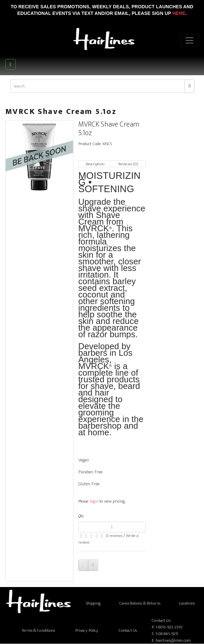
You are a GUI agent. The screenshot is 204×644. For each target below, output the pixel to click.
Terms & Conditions (38, 630)
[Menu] (189, 40)
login (94, 501)
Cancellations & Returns (140, 603)
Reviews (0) (128, 164)
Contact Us (128, 630)
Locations (187, 603)
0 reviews (114, 536)
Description (95, 164)
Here (179, 13)
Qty (81, 516)
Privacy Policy (87, 630)
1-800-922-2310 (169, 627)
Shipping (93, 603)
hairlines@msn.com (173, 640)
